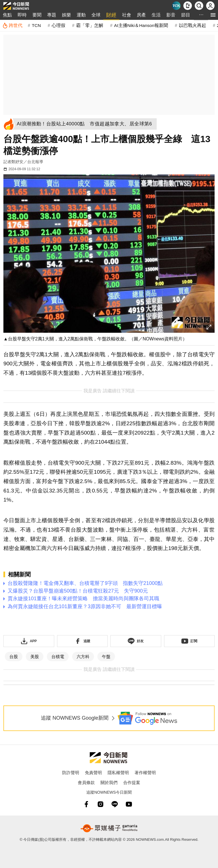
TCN (36, 25)
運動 (81, 15)
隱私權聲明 (118, 773)
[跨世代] (12, 26)
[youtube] (129, 804)
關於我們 (109, 782)
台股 (14, 657)
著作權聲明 (145, 773)
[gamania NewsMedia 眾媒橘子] (109, 828)
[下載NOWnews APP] (188, 6)
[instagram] (100, 804)
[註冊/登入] (210, 6)
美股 (35, 657)
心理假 (58, 25)
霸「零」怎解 (90, 25)
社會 (127, 15)
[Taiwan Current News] (176, 6)
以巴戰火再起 (192, 25)
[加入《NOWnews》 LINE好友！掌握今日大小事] (136, 641)
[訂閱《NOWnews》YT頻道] (189, 641)
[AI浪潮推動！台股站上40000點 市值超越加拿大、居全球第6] (86, 124)
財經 (111, 15)
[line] (115, 804)
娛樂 (66, 15)
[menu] (213, 15)
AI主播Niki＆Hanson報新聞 (141, 25)
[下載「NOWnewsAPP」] (29, 641)
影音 (171, 15)
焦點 (7, 15)
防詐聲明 (71, 773)
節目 (186, 15)
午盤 (106, 657)
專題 (52, 15)
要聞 (37, 15)
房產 (141, 15)
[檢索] (199, 6)
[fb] (86, 804)
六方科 (83, 657)
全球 (96, 15)
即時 (22, 15)
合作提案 (132, 782)
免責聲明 (93, 773)
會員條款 (86, 782)
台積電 (58, 657)
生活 (156, 15)
